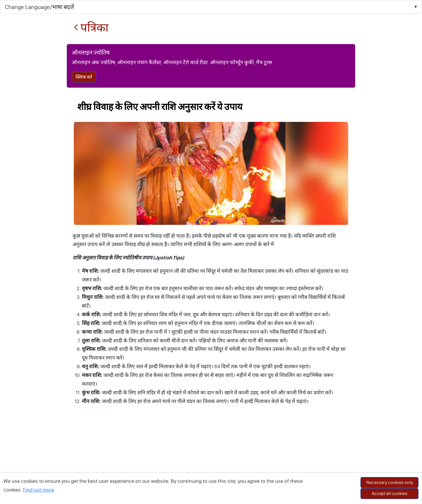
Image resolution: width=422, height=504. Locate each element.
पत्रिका (91, 28)
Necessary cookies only (390, 482)
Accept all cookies (390, 493)
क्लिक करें (84, 77)
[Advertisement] (211, 460)
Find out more (38, 490)
